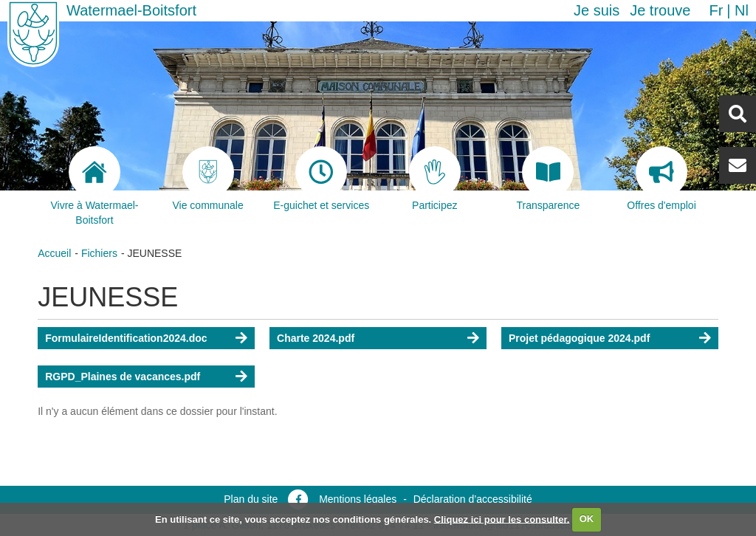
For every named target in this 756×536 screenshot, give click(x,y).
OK (587, 519)
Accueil (54, 253)
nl (742, 10)
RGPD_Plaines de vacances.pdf (123, 377)
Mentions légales (358, 499)
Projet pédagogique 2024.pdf (579, 338)
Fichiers (99, 253)
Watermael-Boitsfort (131, 10)
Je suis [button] (597, 10)
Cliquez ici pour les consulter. (502, 519)
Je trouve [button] (660, 10)
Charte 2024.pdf (316, 338)
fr (716, 10)
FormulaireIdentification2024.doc (126, 338)
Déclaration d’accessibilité (473, 499)
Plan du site (251, 499)
